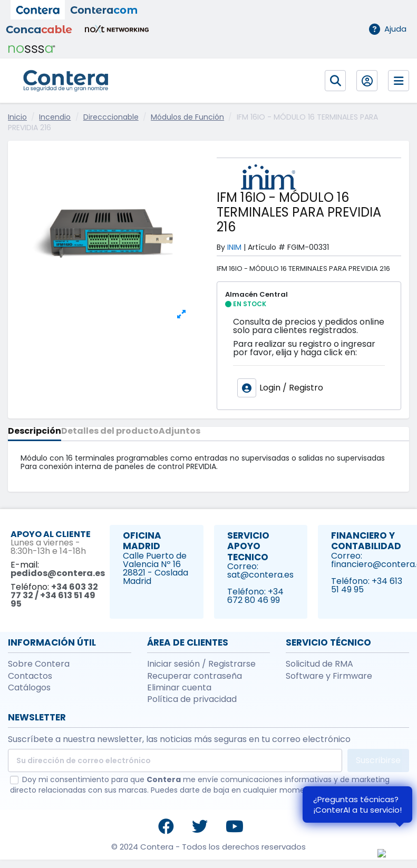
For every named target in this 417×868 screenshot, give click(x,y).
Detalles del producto (110, 432)
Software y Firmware (329, 676)
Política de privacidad (192, 699)
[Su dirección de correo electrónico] (175, 760)
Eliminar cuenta (179, 688)
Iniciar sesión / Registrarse (201, 664)
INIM (234, 247)
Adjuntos (180, 432)
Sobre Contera (39, 664)
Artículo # (266, 247)
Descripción (35, 432)
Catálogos (29, 688)
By (221, 247)
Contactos (30, 676)
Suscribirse (378, 760)
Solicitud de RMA (319, 664)
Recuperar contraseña (195, 676)
